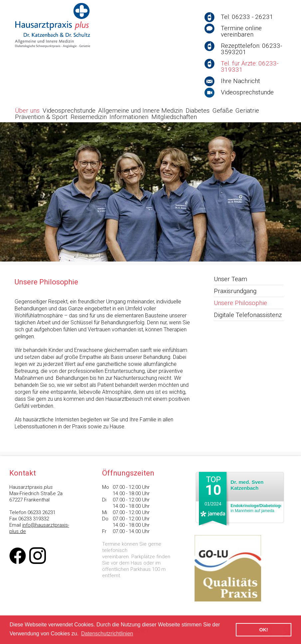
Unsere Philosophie (240, 303)
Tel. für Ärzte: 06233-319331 (250, 66)
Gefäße (223, 110)
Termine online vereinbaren (241, 31)
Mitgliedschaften (174, 117)
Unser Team (230, 279)
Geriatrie (247, 110)
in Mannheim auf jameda (256, 508)
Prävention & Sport (41, 117)
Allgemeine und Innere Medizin (140, 110)
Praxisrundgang (235, 291)
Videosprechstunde (247, 92)
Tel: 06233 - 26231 (247, 17)
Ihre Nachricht (240, 81)
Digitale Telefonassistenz (248, 315)
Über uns (27, 110)
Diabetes (198, 110)
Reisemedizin (89, 117)
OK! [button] (263, 630)
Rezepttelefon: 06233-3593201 (251, 49)
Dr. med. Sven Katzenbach (247, 485)
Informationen (129, 117)
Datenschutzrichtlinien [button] (107, 634)
